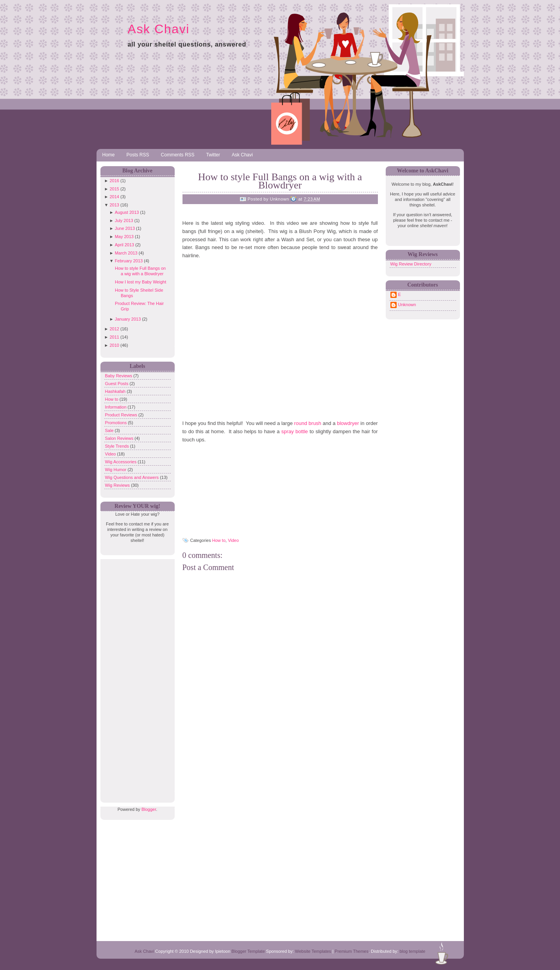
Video (111, 454)
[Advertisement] (136, 676)
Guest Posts (117, 384)
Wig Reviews (118, 485)
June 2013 (125, 228)
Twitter (213, 155)
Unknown (407, 305)
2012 (114, 329)
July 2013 (124, 221)
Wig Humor (116, 470)
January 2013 (128, 319)
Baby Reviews (119, 376)
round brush (308, 423)
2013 (114, 205)
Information (116, 407)
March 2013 (126, 253)
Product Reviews (122, 415)
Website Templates (313, 951)
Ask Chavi (159, 29)
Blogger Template (248, 951)
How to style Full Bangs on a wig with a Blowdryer (280, 181)
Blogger (149, 809)
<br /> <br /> (222, 491)
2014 (114, 197)
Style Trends (118, 446)
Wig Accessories (122, 462)
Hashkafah (116, 391)
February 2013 (129, 261)
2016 (114, 181)
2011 (114, 337)
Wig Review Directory (411, 264)
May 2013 (124, 237)
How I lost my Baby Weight (140, 282)
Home (109, 155)
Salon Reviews (120, 438)
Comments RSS (178, 155)
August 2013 (127, 212)
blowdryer (348, 423)
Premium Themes (352, 951)
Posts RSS (138, 155)
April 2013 (125, 245)
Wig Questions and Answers (133, 477)
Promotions (117, 423)
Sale (110, 430)
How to (112, 399)
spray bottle (295, 431)
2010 (114, 345)
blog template (412, 951)
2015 (114, 189)
